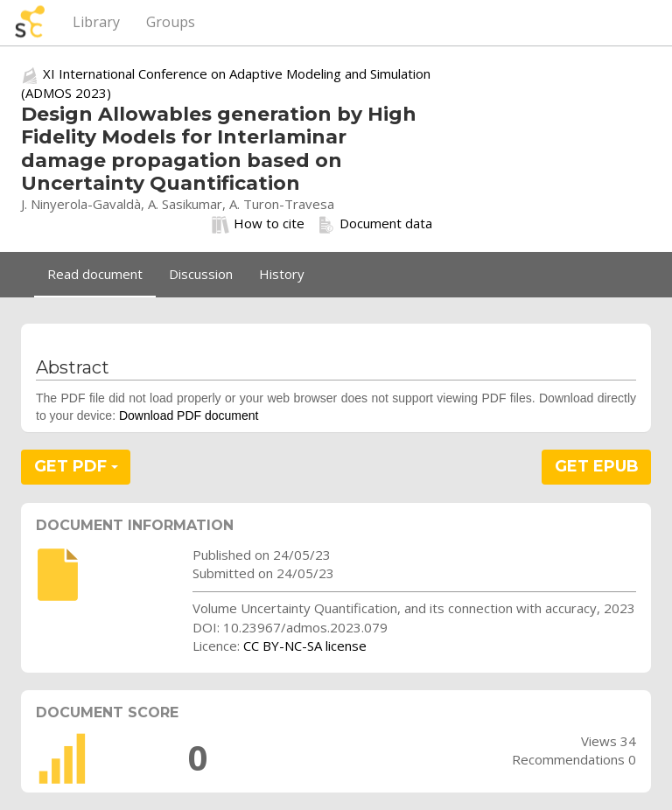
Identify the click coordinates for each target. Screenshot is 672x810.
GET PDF (76, 466)
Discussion (201, 274)
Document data (375, 224)
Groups (171, 22)
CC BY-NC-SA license (305, 646)
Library (96, 22)
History (282, 274)
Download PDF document (189, 415)
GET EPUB (597, 466)
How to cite (258, 224)
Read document (95, 274)
